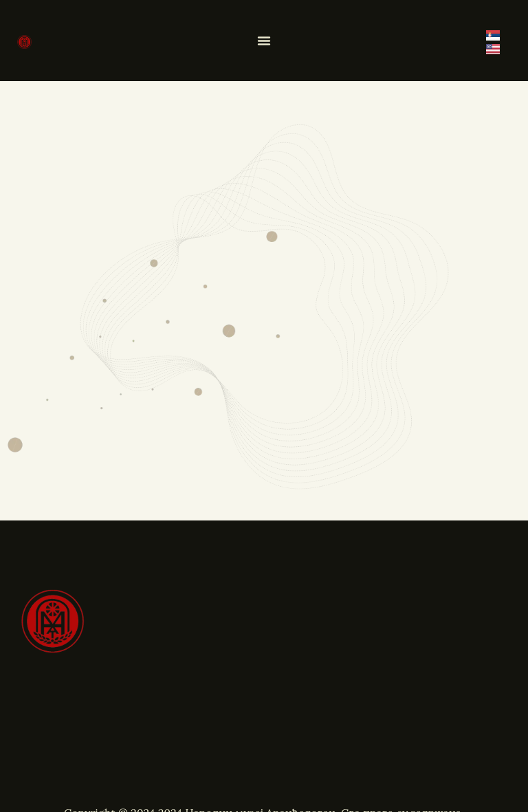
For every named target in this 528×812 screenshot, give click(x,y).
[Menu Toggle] (264, 41)
